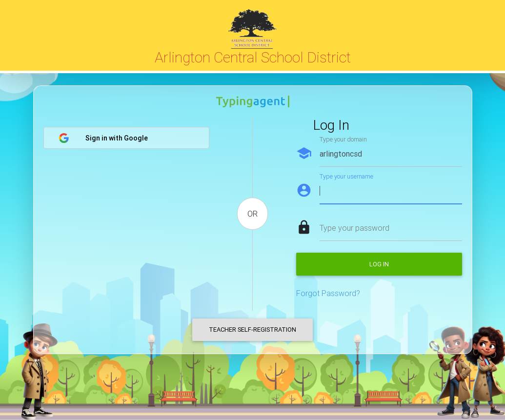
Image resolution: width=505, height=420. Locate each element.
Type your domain (343, 139)
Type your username (346, 176)
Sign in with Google (103, 138)
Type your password (354, 228)
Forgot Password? (328, 293)
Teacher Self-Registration (252, 330)
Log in (379, 264)
